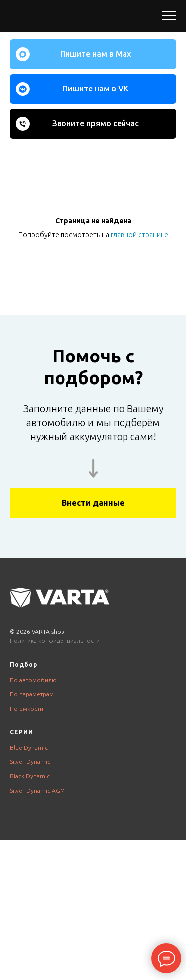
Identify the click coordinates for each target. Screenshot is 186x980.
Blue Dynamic (29, 748)
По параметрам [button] (32, 694)
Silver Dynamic (30, 761)
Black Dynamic (30, 776)
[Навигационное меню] (169, 16)
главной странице (139, 235)
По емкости (27, 708)
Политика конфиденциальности (55, 641)
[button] (93, 503)
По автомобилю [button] (33, 680)
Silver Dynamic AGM (37, 790)
